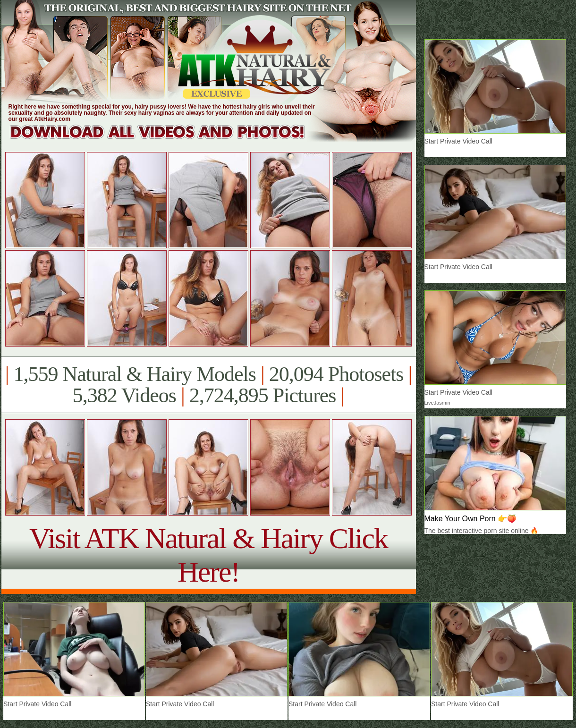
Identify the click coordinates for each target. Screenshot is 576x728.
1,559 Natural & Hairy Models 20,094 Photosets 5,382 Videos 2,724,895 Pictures (208, 385)
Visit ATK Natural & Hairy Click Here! (208, 555)
